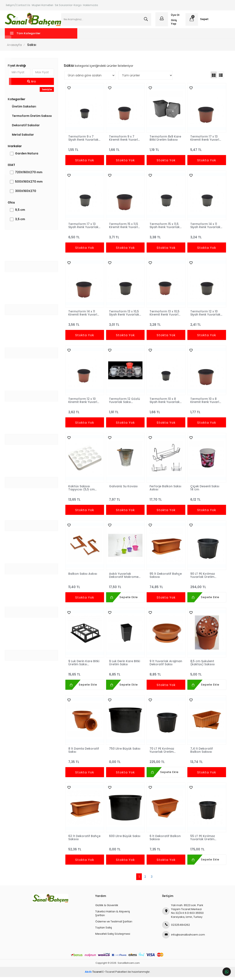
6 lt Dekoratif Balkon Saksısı (165, 841)
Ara (32, 85)
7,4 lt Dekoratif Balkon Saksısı (201, 753)
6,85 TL (125, 676)
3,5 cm (21, 222)
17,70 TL (166, 501)
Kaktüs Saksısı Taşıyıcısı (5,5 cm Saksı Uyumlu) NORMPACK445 (82, 491)
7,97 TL (125, 501)
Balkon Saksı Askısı (83, 577)
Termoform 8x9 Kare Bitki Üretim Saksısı (165, 141)
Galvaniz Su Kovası (123, 489)
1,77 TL (206, 413)
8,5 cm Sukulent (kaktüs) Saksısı (202, 666)
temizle (47, 93)
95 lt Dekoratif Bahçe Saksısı (165, 578)
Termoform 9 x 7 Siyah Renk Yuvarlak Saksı (84, 141)
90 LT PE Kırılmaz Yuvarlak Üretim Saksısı (202, 578)
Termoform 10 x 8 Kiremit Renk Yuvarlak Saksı (203, 403)
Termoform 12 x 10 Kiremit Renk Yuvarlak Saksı (82, 403)
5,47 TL (206, 151)
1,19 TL (166, 151)
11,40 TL (85, 588)
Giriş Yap (174, 23)
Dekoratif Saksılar (27, 128)
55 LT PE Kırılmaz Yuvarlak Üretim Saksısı (202, 841)
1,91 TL (125, 413)
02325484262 (176, 928)
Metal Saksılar (24, 138)
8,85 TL (166, 676)
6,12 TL (206, 501)
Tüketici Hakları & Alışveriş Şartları (113, 916)
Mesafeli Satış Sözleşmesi (113, 937)
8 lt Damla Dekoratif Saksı (84, 753)
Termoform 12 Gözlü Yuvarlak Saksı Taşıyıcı (124, 403)
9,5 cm (21, 213)
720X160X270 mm (30, 175)
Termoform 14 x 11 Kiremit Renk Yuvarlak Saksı (82, 316)
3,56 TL (85, 326)
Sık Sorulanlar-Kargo (68, 5)
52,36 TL (85, 851)
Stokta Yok (85, 163)
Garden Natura (28, 157)
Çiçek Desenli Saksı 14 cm (204, 491)
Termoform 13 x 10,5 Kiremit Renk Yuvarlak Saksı (164, 316)
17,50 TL (125, 588)
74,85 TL (166, 588)
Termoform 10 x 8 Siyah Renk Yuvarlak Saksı (164, 403)
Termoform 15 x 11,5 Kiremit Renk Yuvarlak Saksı (124, 229)
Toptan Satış (104, 931)
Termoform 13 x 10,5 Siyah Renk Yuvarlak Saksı (124, 316)
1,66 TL (125, 151)
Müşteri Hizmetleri (43, 5)
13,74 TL (206, 763)
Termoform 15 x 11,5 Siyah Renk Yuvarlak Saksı (164, 229)
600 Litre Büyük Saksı (125, 839)
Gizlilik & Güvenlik (107, 908)
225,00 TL (166, 763)
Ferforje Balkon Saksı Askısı (165, 491)
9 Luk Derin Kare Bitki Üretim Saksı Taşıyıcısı (84, 666)
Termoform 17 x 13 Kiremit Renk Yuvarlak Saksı (203, 141)
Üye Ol (175, 16)
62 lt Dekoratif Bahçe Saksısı (85, 841)
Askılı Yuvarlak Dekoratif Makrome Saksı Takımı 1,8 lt (124, 578)
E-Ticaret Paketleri (115, 975)
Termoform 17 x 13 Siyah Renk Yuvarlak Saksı (84, 229)
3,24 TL (206, 238)
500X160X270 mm (30, 185)
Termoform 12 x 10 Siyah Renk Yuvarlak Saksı (205, 316)
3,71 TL (125, 238)
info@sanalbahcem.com (184, 938)
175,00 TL (206, 851)
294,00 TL (206, 588)
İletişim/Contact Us (18, 5)
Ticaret (93, 975)
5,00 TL (206, 676)
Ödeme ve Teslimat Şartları (114, 924)
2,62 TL (85, 413)
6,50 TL (85, 238)
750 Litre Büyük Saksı (125, 752)
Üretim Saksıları (25, 110)
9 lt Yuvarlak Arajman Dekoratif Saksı (163, 666)
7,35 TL (85, 763)
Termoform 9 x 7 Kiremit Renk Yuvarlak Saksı (122, 141)
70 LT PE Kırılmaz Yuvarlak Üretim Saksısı (162, 753)
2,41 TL (206, 326)
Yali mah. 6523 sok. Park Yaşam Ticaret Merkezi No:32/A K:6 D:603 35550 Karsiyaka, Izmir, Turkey (183, 914)
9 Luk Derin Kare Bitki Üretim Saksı (124, 666)
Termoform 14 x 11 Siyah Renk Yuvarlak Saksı (205, 229)
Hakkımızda (90, 5)
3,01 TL (125, 326)
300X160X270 (27, 194)
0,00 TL (125, 763)
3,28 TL (166, 326)
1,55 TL (85, 151)
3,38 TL (166, 238)
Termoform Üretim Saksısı (33, 119)
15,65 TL (85, 676)
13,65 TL (85, 501)
